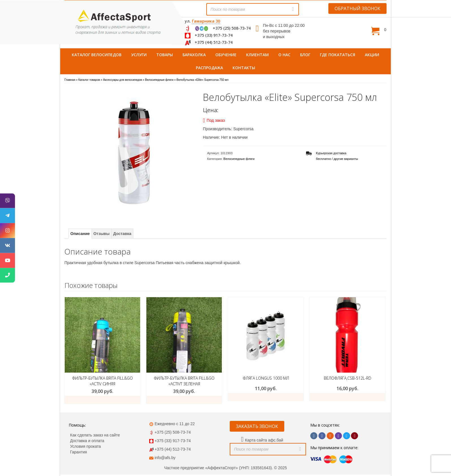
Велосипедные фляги (239, 159)
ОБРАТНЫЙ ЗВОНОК (357, 8)
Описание (80, 234)
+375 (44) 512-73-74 (214, 42)
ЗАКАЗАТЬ (266, 397)
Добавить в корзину (103, 400)
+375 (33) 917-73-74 (214, 35)
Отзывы (101, 234)
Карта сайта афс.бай (264, 440)
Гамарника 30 (206, 21)
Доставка (122, 234)
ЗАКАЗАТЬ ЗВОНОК (257, 426)
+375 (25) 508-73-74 (232, 28)
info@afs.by (165, 458)
